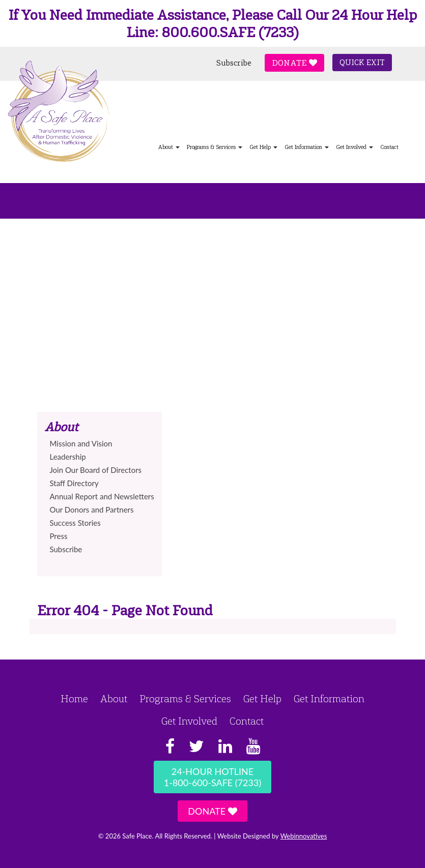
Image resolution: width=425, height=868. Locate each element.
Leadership (68, 457)
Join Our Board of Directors (96, 470)
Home (74, 699)
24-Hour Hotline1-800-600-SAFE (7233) (212, 777)
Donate (294, 63)
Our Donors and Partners (92, 510)
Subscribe (234, 63)
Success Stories (75, 523)
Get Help (263, 147)
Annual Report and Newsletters (102, 496)
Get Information (307, 147)
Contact (389, 147)
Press (59, 536)
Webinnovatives (304, 836)
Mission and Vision (81, 443)
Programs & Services (215, 147)
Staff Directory (74, 483)
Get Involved (355, 147)
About (114, 699)
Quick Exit (362, 63)
